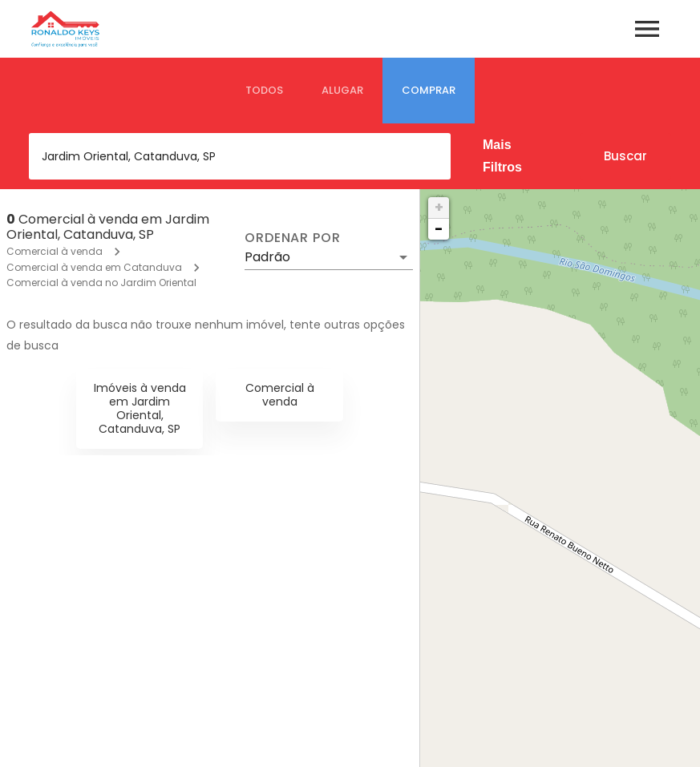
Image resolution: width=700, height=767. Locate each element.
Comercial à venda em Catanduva (94, 267)
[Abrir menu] (647, 29)
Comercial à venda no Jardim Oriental (101, 283)
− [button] (439, 229)
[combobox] (240, 156)
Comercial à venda (55, 251)
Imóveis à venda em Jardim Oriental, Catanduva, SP (140, 408)
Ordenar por (293, 238)
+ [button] (439, 207)
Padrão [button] (267, 257)
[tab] (264, 91)
